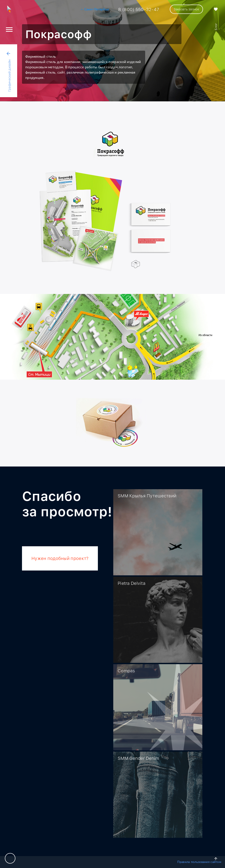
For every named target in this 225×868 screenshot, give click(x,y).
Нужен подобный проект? (60, 558)
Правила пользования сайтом (199, 862)
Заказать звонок (186, 9)
